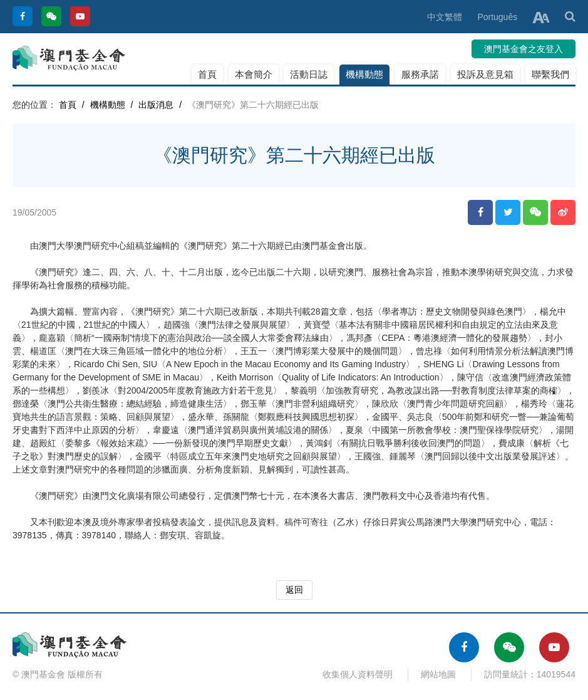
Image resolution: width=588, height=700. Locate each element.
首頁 (207, 74)
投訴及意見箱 (485, 74)
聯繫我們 (550, 74)
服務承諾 (420, 74)
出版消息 (156, 105)
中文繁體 (445, 17)
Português (497, 17)
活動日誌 (309, 74)
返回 (294, 590)
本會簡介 (254, 74)
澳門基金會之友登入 (524, 49)
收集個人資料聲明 (358, 674)
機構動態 (364, 74)
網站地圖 (438, 674)
